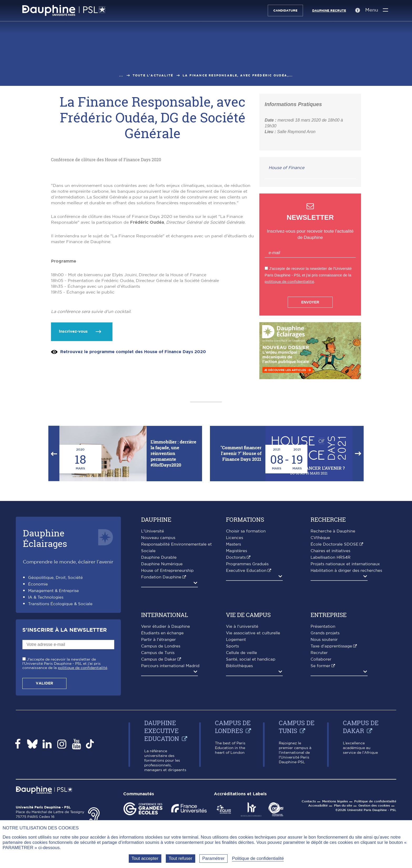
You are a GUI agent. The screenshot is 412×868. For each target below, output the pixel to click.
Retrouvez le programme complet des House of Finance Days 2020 (133, 446)
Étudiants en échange (162, 708)
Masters (233, 620)
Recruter (319, 728)
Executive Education (246, 646)
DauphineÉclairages (45, 613)
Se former (320, 741)
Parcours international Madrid (170, 741)
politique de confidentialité (289, 282)
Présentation (323, 702)
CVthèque (320, 613)
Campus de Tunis (158, 728)
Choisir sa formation (246, 607)
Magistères (236, 626)
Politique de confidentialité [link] (258, 858)
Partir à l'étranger (158, 715)
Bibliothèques (239, 741)
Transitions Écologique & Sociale (60, 679)
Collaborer (321, 735)
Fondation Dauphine (161, 653)
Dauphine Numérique (162, 639)
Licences (235, 613)
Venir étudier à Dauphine (166, 702)
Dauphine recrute (329, 11)
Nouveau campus (158, 613)
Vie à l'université (242, 702)
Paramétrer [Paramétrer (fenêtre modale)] (213, 858)
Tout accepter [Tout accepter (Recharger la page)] (145, 858)
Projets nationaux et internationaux (345, 639)
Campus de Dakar (159, 735)
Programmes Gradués (247, 639)
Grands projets (325, 708)
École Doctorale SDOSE (334, 620)
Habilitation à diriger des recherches (346, 646)
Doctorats (236, 633)
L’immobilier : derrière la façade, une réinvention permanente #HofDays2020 (173, 529)
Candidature (285, 11)
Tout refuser (181, 858)
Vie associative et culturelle (253, 708)
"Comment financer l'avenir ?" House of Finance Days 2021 (241, 529)
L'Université (153, 607)
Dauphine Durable (159, 633)
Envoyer (310, 302)
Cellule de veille (241, 728)
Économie (38, 660)
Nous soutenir (324, 715)
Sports (232, 722)
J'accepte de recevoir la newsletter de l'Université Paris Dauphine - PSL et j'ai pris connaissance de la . (65, 739)
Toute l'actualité (153, 75)
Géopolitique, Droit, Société (55, 653)
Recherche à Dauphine (333, 607)
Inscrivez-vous (73, 426)
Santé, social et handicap (251, 735)
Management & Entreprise (53, 666)
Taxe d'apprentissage (331, 722)
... (121, 75)
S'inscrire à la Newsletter (65, 705)
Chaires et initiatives (330, 626)
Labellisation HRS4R (331, 633)
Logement (236, 715)
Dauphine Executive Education (162, 806)
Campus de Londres (161, 722)
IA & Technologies (46, 673)
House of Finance (286, 168)
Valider (44, 759)
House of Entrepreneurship (167, 646)
